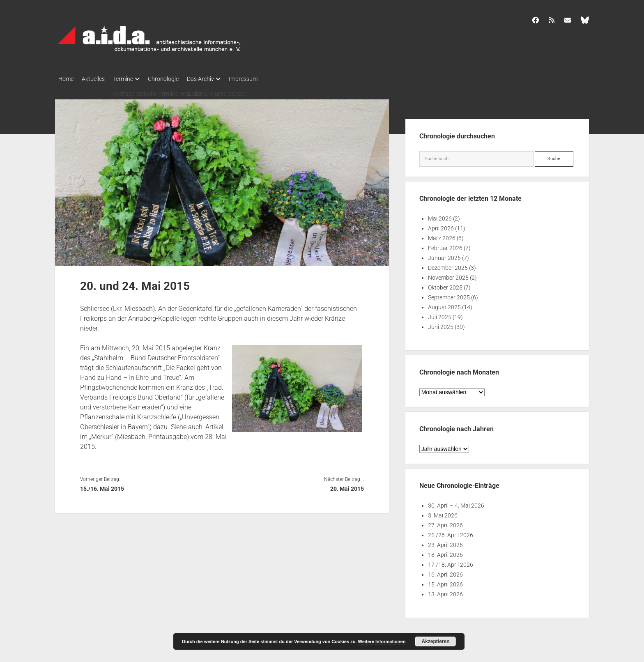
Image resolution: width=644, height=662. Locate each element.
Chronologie (176, 79)
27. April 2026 (445, 523)
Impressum (264, 79)
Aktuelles (97, 79)
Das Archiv (217, 79)
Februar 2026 (445, 246)
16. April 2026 (445, 572)
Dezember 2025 (448, 265)
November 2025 (448, 275)
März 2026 (442, 236)
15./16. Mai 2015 (102, 486)
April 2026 (441, 226)
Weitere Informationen (382, 641)
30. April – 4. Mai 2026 (456, 503)
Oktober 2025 (445, 285)
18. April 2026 (445, 552)
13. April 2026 (445, 592)
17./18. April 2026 (451, 562)
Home (66, 79)
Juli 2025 (440, 315)
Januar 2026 (444, 255)
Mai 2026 (440, 216)
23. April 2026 (445, 542)
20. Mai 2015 (347, 486)
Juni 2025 (441, 324)
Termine (131, 79)
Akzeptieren (435, 641)
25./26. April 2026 (451, 533)
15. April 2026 (445, 582)
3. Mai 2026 (443, 513)
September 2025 (449, 295)
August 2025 (444, 305)
